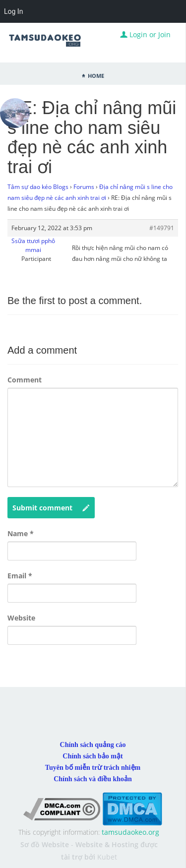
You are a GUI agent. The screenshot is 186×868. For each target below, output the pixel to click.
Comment (25, 380)
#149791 (162, 228)
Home (96, 75)
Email (20, 576)
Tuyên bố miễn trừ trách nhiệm (93, 768)
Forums (84, 187)
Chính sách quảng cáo (93, 745)
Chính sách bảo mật (93, 756)
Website (21, 618)
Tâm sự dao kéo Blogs (38, 187)
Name (21, 533)
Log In (13, 11)
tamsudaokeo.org (130, 832)
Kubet (107, 857)
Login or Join (145, 34)
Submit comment (51, 508)
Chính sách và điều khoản (93, 779)
